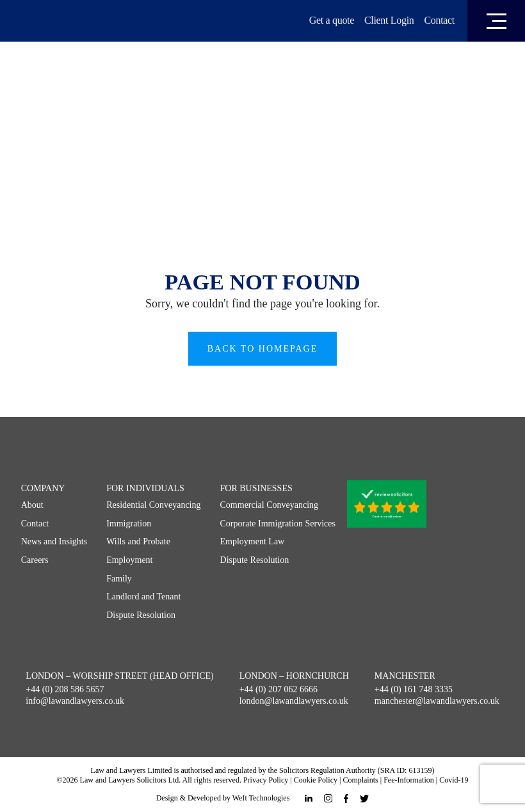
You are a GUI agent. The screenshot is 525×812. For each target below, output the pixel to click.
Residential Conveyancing (153, 505)
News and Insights (54, 541)
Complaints (360, 780)
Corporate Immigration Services (278, 524)
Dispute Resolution (141, 615)
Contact (439, 20)
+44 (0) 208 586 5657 (65, 689)
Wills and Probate (138, 541)
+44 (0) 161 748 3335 (414, 689)
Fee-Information (409, 780)
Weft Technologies (261, 798)
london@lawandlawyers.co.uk (294, 701)
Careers (35, 560)
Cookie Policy (316, 780)
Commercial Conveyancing (270, 505)
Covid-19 (454, 780)
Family (119, 579)
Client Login (389, 20)
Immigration (129, 524)
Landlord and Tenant (143, 597)
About (32, 505)
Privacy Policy (266, 780)
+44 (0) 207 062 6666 (279, 689)
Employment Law (253, 541)
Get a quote (332, 20)
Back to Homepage (263, 349)
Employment (129, 560)
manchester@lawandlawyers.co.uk (437, 701)
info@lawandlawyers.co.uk (75, 701)
